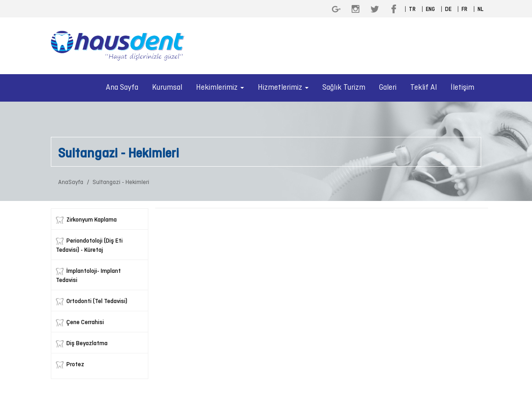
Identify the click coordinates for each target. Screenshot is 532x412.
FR (464, 10)
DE (448, 10)
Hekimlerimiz (220, 88)
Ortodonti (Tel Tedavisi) (97, 301)
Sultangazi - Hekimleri (121, 182)
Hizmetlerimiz (283, 88)
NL (480, 10)
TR (412, 10)
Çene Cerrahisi (85, 323)
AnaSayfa (71, 182)
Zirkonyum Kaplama (92, 220)
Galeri (388, 88)
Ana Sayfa (122, 88)
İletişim (462, 88)
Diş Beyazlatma (87, 344)
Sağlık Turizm (344, 88)
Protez (75, 365)
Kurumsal (167, 88)
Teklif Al (423, 88)
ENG (430, 10)
